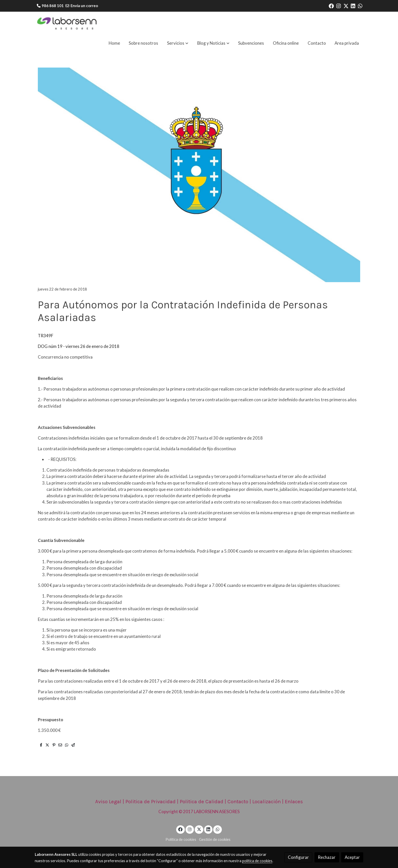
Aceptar (352, 857)
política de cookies (257, 861)
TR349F (46, 336)
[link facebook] (331, 6)
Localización (267, 802)
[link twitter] (346, 6)
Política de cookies (181, 839)
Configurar (298, 857)
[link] (67, 24)
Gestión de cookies (215, 839)
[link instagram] (339, 6)
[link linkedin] (353, 6)
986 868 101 (53, 6)
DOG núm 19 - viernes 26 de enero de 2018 (79, 346)
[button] (178, 43)
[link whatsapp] (360, 6)
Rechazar (327, 857)
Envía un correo (84, 6)
